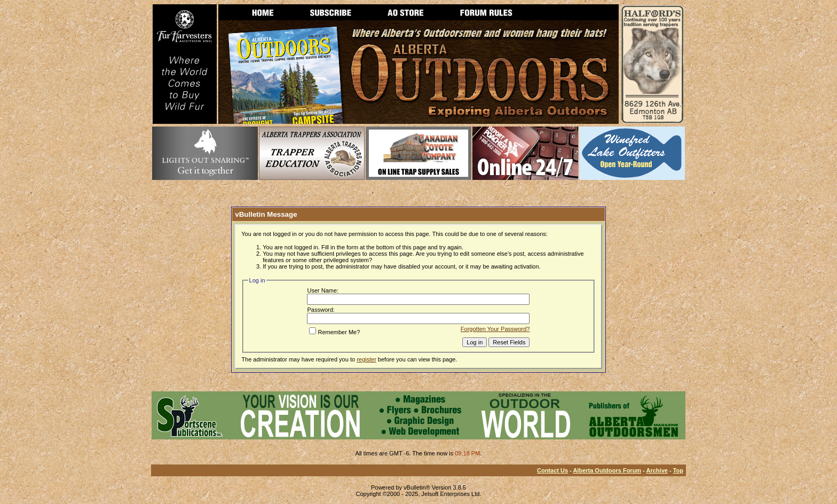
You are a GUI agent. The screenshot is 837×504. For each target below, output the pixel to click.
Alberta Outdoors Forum (607, 470)
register (366, 359)
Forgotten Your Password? (495, 329)
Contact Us (552, 470)
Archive (657, 470)
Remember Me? (334, 332)
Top (678, 470)
